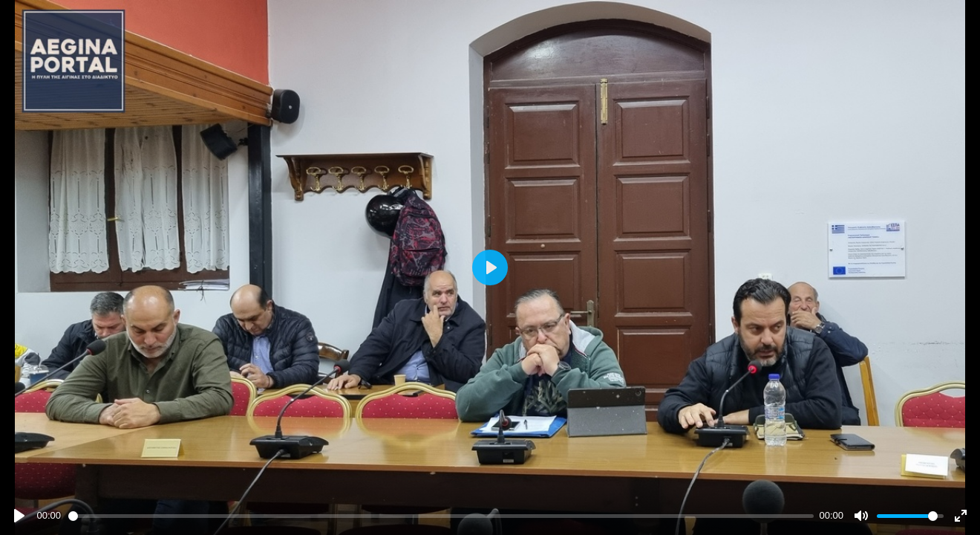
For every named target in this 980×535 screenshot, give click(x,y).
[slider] (441, 516)
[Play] (19, 516)
